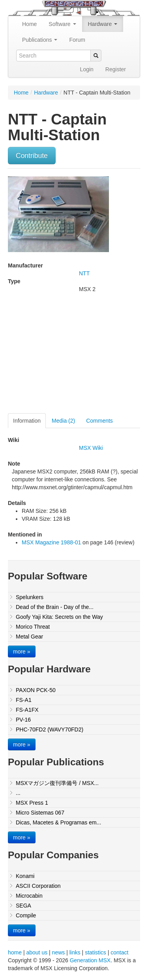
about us (37, 952)
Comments (99, 421)
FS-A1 (24, 700)
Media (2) (63, 421)
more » (22, 651)
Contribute (32, 156)
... (18, 793)
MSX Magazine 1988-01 (51, 542)
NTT (84, 273)
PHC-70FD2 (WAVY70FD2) (50, 729)
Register (116, 69)
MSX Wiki (91, 448)
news (59, 952)
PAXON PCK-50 (36, 690)
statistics (96, 952)
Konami (25, 876)
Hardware (103, 24)
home (15, 952)
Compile (26, 915)
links (75, 952)
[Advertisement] (74, 356)
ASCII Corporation (38, 886)
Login (87, 69)
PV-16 (23, 720)
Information (27, 421)
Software (62, 24)
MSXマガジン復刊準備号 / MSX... (57, 783)
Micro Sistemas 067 (40, 813)
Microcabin (29, 896)
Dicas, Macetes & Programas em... (58, 822)
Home (29, 24)
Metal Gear (29, 637)
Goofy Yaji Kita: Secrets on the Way (59, 617)
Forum (77, 40)
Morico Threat (33, 627)
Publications (40, 40)
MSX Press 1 (32, 803)
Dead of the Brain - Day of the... (55, 607)
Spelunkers (30, 597)
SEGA (23, 906)
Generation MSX (90, 960)
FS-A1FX (27, 710)
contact (119, 952)
